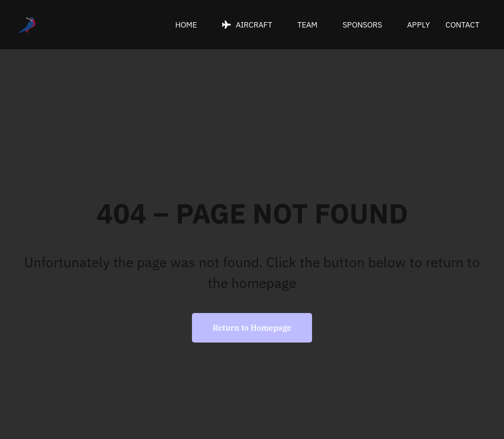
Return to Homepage (252, 328)
